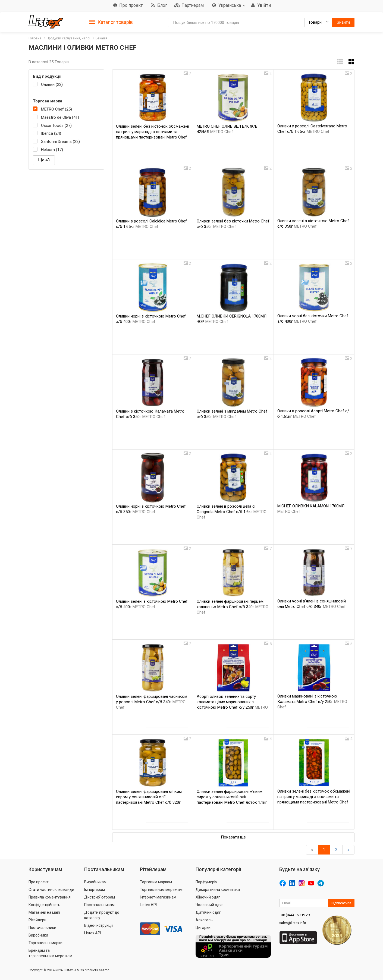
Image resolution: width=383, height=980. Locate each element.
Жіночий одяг (208, 897)
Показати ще (233, 837)
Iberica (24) (51, 133)
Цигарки (203, 928)
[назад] (312, 850)
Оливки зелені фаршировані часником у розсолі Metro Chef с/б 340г (152, 702)
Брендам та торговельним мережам (50, 953)
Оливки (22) (52, 84)
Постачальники (42, 928)
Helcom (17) (52, 150)
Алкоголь (204, 920)
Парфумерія (206, 882)
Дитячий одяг (208, 912)
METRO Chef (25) (56, 109)
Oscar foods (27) (56, 125)
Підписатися (341, 903)
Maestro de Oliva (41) (60, 117)
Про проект (39, 882)
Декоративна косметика (218, 890)
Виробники (38, 935)
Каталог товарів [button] (111, 22)
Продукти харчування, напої (68, 38)
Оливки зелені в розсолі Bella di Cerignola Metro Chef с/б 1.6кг (232, 512)
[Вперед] (348, 850)
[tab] (111, 22)
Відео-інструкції (98, 925)
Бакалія (102, 38)
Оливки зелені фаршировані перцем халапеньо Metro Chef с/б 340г (233, 607)
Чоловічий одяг (209, 905)
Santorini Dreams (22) (60, 142)
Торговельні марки (45, 943)
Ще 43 (44, 160)
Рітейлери (37, 920)
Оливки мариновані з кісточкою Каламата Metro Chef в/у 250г (312, 702)
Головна (35, 38)
